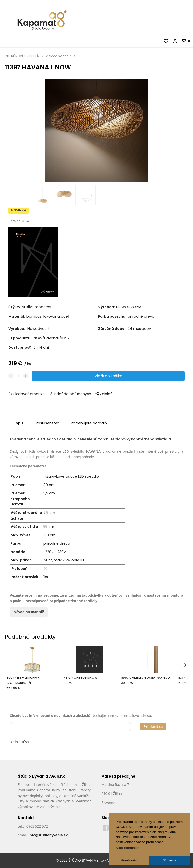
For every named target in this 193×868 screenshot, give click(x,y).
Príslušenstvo (48, 423)
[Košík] (187, 41)
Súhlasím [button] (169, 860)
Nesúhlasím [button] (129, 860)
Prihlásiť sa (153, 726)
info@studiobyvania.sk (48, 835)
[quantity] (18, 376)
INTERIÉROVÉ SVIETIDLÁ (22, 56)
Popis (18, 423)
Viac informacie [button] (128, 848)
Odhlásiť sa (20, 742)
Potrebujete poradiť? (89, 423)
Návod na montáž (29, 612)
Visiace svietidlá (59, 56)
